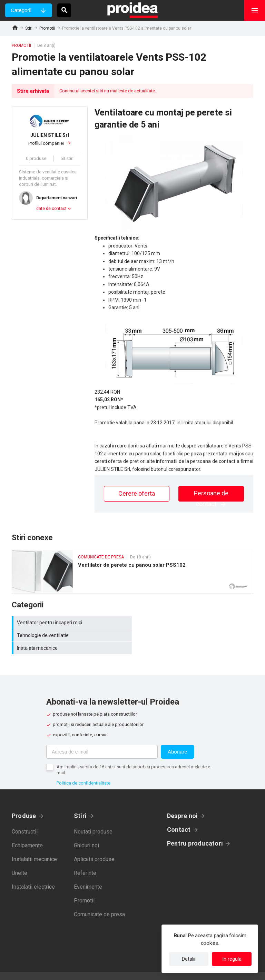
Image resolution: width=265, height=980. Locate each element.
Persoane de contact (211, 496)
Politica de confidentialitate (84, 770)
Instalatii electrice (33, 874)
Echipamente (27, 833)
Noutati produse (93, 819)
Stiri (29, 28)
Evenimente (88, 874)
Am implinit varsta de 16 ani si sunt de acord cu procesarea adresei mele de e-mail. (134, 757)
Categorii (21, 10)
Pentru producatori (195, 831)
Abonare (178, 739)
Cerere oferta (137, 493)
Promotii (47, 28)
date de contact (51, 209)
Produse (24, 803)
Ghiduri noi (86, 833)
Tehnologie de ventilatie (195, 623)
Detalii (189, 959)
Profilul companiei (50, 139)
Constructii (25, 819)
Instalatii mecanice (72, 635)
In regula (232, 959)
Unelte (19, 860)
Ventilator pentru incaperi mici (72, 623)
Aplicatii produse (94, 846)
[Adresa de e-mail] (102, 739)
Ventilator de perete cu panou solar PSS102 (132, 571)
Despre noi (182, 803)
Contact (179, 817)
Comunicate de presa (99, 902)
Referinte (85, 860)
